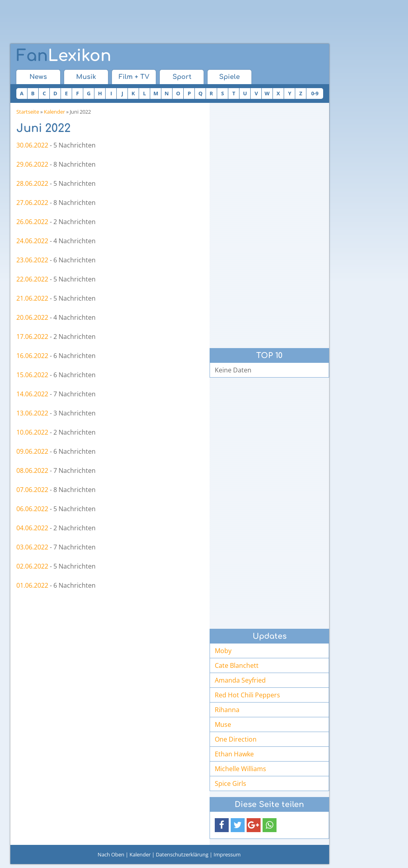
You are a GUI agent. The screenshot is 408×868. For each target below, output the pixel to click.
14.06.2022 (32, 394)
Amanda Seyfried (240, 680)
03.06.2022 (32, 547)
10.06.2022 (32, 432)
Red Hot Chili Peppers (247, 695)
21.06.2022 (32, 298)
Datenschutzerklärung (182, 854)
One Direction (236, 739)
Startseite (28, 112)
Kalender (54, 112)
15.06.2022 (32, 375)
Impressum (227, 854)
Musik (86, 77)
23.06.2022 (32, 260)
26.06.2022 (32, 222)
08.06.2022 (32, 470)
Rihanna (227, 710)
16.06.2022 (32, 356)
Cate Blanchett (237, 665)
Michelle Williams (240, 769)
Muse (223, 724)
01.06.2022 (32, 585)
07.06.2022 (32, 490)
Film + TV (134, 77)
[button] (222, 825)
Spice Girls (230, 783)
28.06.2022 (32, 183)
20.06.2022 (32, 317)
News (38, 77)
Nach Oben (111, 854)
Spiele (229, 77)
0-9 (315, 93)
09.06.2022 (32, 451)
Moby (223, 651)
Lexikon (64, 56)
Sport (182, 77)
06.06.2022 (32, 509)
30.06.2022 (32, 145)
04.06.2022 (32, 528)
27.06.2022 (32, 203)
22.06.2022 (32, 279)
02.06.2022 (32, 566)
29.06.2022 (32, 164)
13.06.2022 (32, 413)
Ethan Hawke (234, 754)
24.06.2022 (32, 241)
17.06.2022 (32, 337)
